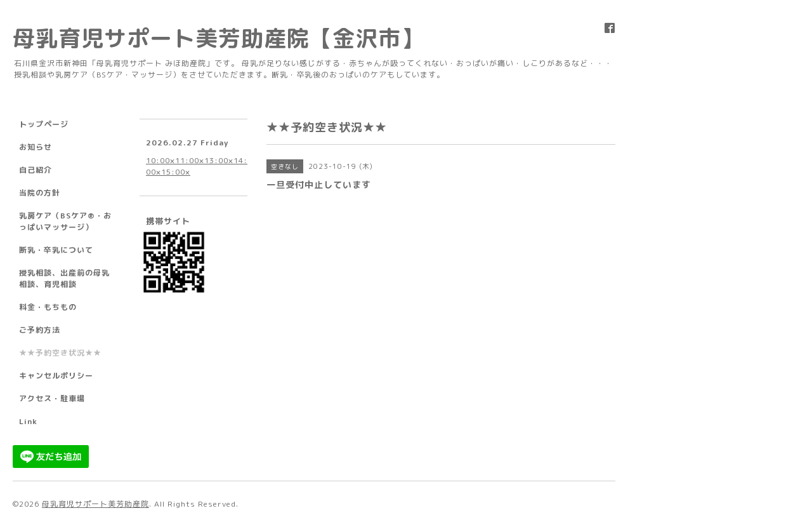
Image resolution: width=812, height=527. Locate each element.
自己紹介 (36, 170)
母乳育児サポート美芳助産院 (95, 504)
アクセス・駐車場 (52, 398)
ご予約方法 (40, 330)
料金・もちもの (48, 307)
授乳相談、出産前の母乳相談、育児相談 (64, 278)
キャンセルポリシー (56, 376)
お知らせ (36, 147)
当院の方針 (40, 193)
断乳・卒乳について (56, 250)
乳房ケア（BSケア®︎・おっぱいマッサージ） (65, 221)
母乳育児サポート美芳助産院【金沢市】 (218, 38)
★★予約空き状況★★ (60, 353)
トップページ (44, 124)
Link (28, 421)
